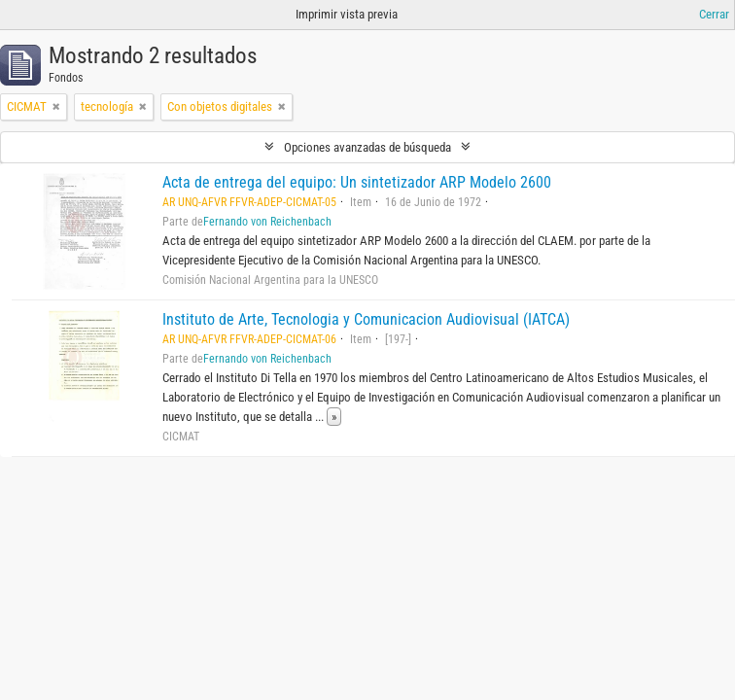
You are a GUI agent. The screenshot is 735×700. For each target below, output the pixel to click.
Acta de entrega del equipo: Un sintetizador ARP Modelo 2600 (357, 182)
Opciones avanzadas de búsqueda (367, 147)
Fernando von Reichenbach (267, 222)
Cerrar (714, 14)
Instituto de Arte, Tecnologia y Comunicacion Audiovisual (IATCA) (366, 319)
